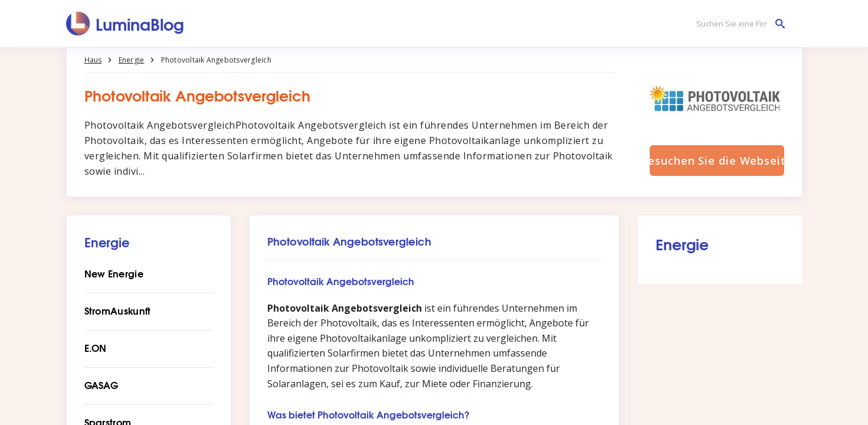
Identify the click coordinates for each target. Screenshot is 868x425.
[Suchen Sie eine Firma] (738, 24)
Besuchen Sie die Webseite (717, 161)
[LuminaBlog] (125, 24)
